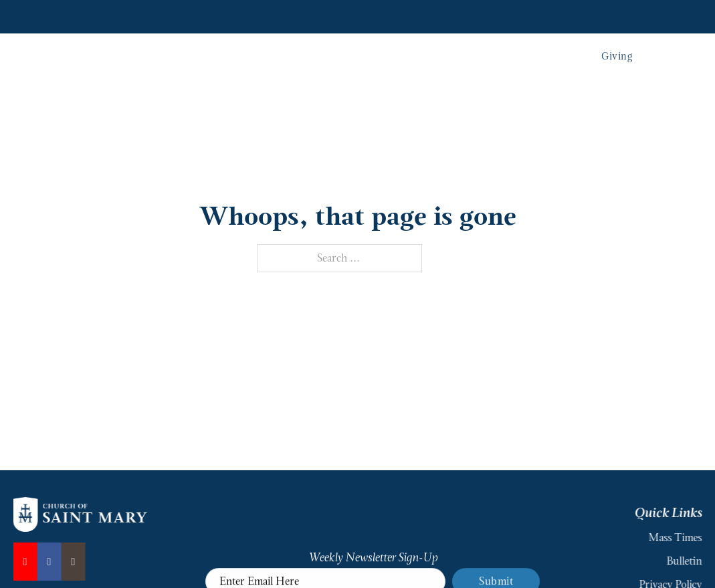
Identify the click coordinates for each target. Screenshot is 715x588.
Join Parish (546, 15)
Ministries (452, 49)
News (431, 15)
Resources (605, 15)
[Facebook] (45, 562)
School (503, 49)
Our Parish (328, 49)
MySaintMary (671, 15)
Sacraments (391, 49)
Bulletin (687, 561)
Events (546, 49)
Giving (617, 49)
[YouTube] (21, 562)
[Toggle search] (680, 50)
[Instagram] (70, 562)
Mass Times (483, 15)
